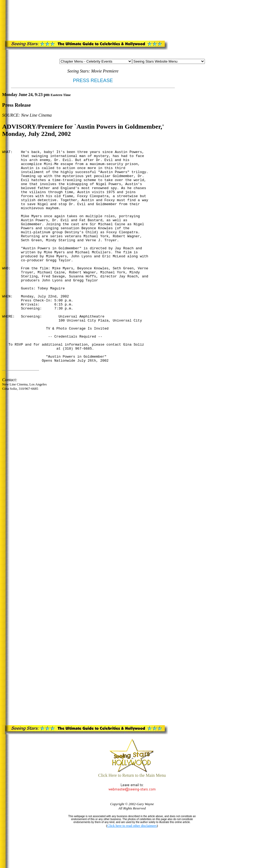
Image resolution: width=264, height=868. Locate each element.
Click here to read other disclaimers (132, 826)
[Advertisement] (110, 19)
